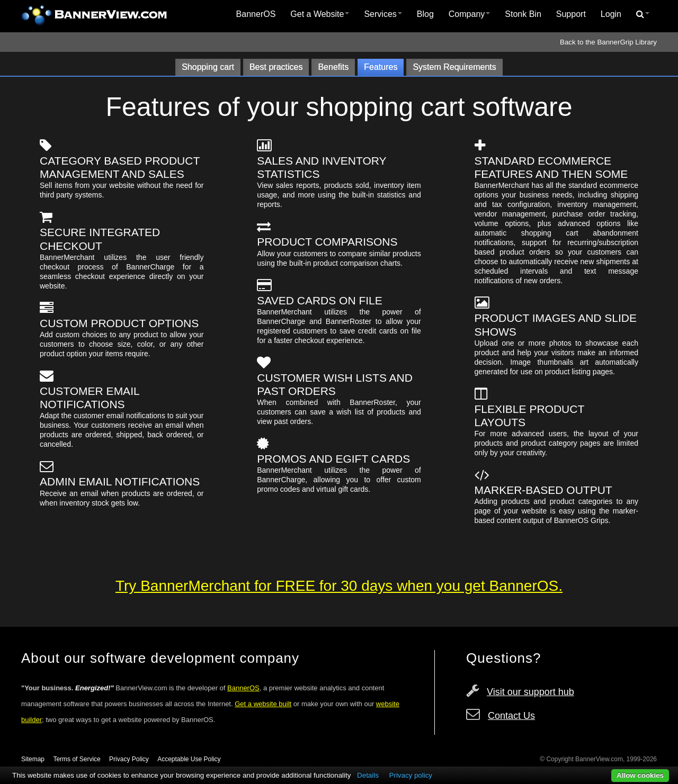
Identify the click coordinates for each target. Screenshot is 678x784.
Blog (425, 14)
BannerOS (256, 14)
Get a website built (263, 704)
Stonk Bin (523, 14)
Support (571, 14)
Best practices (276, 67)
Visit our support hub (530, 692)
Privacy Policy (129, 759)
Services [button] (383, 14)
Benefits (333, 67)
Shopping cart (208, 67)
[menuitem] (256, 14)
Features (381, 67)
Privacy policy (411, 775)
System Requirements (454, 67)
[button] (643, 14)
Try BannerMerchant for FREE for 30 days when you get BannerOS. (339, 586)
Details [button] (368, 775)
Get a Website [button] (320, 14)
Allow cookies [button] (640, 775)
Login (611, 14)
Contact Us (511, 716)
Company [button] (469, 14)
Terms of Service (77, 759)
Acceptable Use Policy (189, 759)
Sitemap (33, 759)
